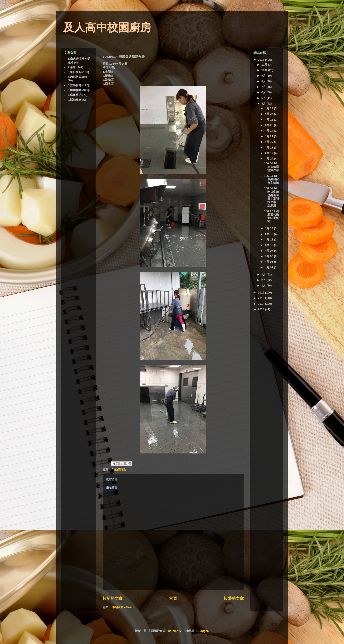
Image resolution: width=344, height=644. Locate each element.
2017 (262, 60)
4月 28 (269, 108)
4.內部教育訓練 (77, 77)
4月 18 (269, 148)
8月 (264, 81)
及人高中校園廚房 (107, 28)
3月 (264, 274)
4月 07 (269, 251)
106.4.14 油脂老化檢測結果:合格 (272, 216)
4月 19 (269, 142)
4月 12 (269, 234)
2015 (262, 298)
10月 (265, 70)
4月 (264, 104)
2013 (262, 309)
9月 (264, 76)
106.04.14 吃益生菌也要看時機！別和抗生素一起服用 (271, 197)
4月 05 (269, 262)
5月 (264, 98)
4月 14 (269, 159)
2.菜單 (72, 67)
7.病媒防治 (119, 469)
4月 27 (269, 114)
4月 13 (269, 228)
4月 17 (269, 153)
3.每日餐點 (75, 72)
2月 (264, 280)
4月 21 (269, 136)
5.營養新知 (75, 85)
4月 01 (269, 267)
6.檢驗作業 (75, 90)
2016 (262, 293)
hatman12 (175, 631)
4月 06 (269, 256)
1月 (264, 285)
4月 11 (269, 239)
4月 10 (269, 245)
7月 (264, 87)
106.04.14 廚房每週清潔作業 (271, 167)
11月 (265, 65)
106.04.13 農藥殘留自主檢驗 (271, 179)
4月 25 (269, 125)
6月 (264, 92)
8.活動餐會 (75, 100)
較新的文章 (113, 598)
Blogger (203, 631)
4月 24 (269, 131)
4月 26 (269, 120)
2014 (262, 304)
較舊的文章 (234, 598)
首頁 (173, 598)
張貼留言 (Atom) (123, 607)
